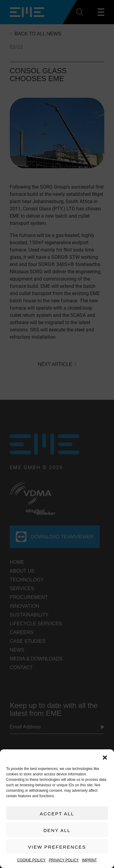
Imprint (89, 860)
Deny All (57, 830)
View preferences (57, 847)
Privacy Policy (64, 860)
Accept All (57, 814)
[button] (105, 757)
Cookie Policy (31, 860)
